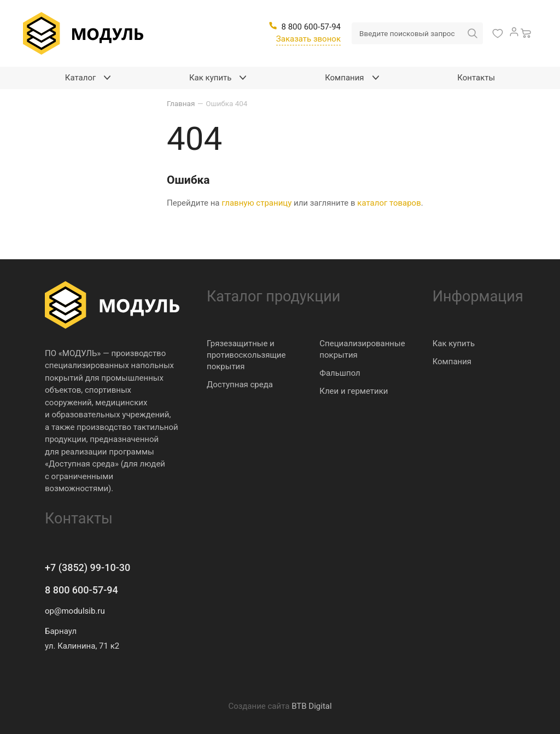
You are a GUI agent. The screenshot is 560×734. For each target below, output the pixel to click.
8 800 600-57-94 (81, 590)
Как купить (454, 343)
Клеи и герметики (354, 391)
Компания (452, 362)
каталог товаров (389, 203)
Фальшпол (340, 373)
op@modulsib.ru (75, 611)
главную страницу (256, 203)
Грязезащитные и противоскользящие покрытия (246, 355)
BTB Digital (311, 706)
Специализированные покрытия (362, 349)
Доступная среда (240, 385)
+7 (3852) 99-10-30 (87, 567)
